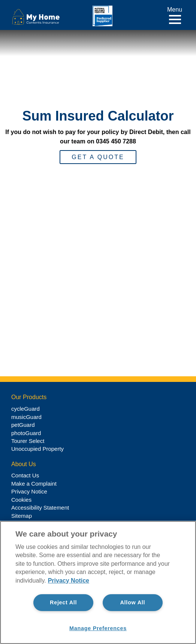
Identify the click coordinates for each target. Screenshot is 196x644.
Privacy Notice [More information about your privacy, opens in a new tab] (69, 581)
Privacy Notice (29, 491)
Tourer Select (28, 441)
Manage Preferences (98, 628)
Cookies (21, 500)
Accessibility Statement (40, 508)
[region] (98, 582)
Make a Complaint (34, 484)
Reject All (63, 602)
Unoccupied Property (37, 449)
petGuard (23, 425)
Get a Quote (98, 157)
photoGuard (26, 433)
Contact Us (25, 475)
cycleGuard (25, 409)
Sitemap (22, 516)
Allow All (132, 602)
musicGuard (26, 417)
